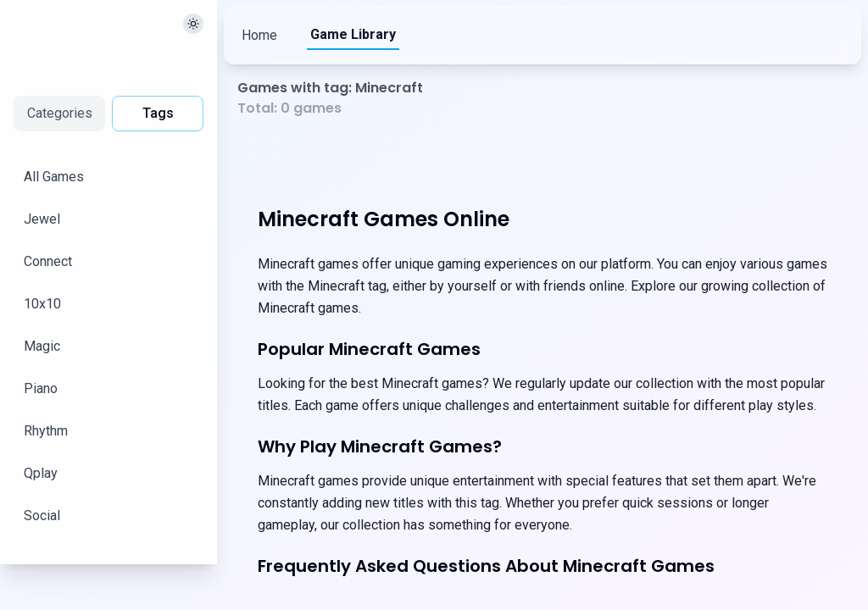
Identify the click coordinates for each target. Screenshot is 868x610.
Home (259, 35)
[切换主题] (193, 24)
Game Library (354, 34)
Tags (158, 113)
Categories (60, 113)
